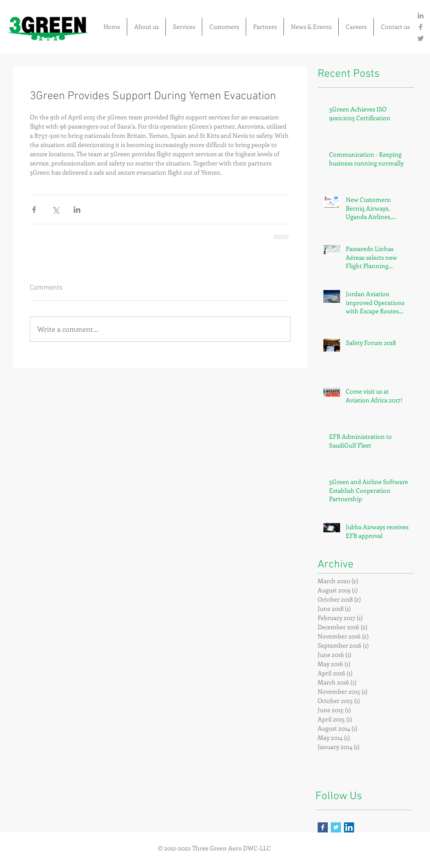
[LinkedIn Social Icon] (349, 827)
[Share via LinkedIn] (77, 210)
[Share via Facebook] (34, 210)
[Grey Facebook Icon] (421, 27)
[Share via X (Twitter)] (56, 210)
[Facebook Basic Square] (323, 827)
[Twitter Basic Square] (336, 827)
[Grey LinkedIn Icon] (421, 16)
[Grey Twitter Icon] (421, 38)
